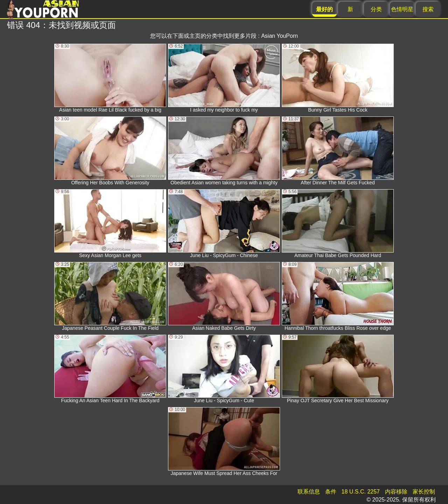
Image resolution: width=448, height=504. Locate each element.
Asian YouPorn (279, 36)
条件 (331, 492)
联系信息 (309, 492)
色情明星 (402, 9)
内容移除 (396, 492)
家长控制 (424, 492)
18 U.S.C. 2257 (361, 492)
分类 (376, 9)
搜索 (428, 9)
